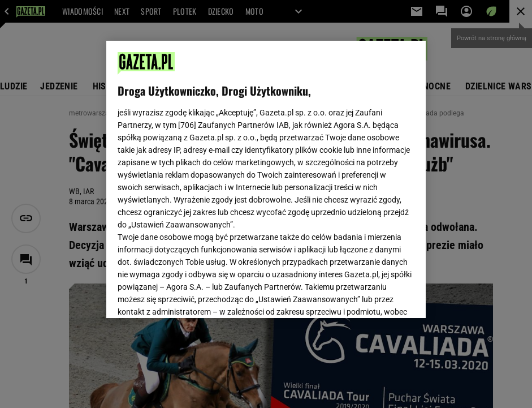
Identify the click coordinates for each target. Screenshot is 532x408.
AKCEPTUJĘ (376, 296)
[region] (266, 179)
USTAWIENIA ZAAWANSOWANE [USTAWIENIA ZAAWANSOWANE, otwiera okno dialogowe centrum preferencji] (192, 295)
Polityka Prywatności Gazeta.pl (264, 168)
